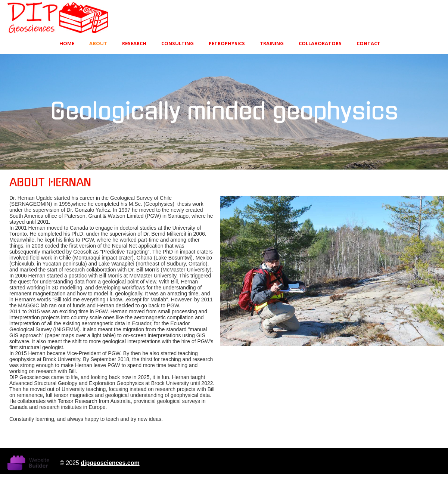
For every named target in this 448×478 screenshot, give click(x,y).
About (98, 43)
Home (67, 43)
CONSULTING (178, 43)
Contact (368, 43)
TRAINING (272, 43)
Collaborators (320, 43)
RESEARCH (134, 43)
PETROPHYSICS (227, 43)
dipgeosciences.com (110, 463)
